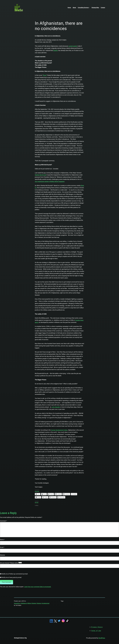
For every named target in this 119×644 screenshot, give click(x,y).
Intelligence (24, 603)
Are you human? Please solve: (59, 565)
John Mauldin (56, 407)
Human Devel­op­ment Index (59, 430)
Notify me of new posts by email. (12, 577)
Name (2, 540)
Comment (3, 521)
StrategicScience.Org (20, 638)
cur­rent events (73, 46)
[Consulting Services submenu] (89, 8)
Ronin (45, 75)
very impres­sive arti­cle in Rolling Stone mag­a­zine (50, 181)
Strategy (39, 603)
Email (2, 547)
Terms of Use (96, 631)
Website (2, 555)
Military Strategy (32, 603)
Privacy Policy (97, 627)
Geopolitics (17, 603)
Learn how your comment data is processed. (38, 587)
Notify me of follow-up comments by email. (15, 574)
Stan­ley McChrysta (41, 175)
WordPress (102, 638)
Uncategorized (45, 603)
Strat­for (56, 50)
